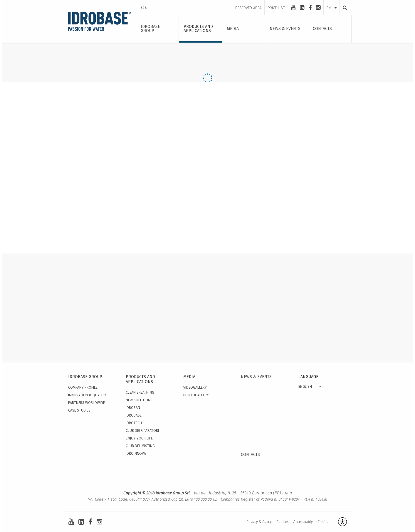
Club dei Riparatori (142, 431)
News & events (256, 377)
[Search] (343, 7)
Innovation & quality (87, 395)
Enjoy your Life (139, 438)
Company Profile (83, 387)
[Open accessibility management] (340, 522)
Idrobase (134, 415)
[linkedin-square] (302, 8)
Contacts (250, 455)
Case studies (79, 410)
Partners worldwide (86, 403)
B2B (144, 7)
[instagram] (318, 8)
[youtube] (293, 8)
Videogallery (195, 387)
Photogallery (196, 395)
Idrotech (134, 423)
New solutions (139, 400)
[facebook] (310, 8)
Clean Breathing (140, 392)
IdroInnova (136, 454)
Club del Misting (140, 446)
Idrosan (133, 408)
